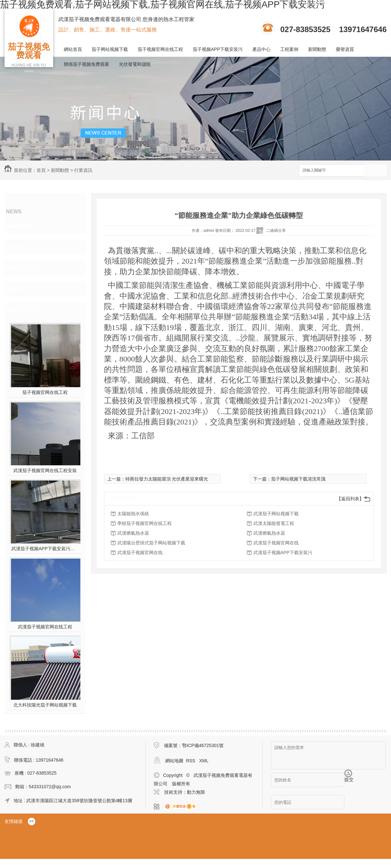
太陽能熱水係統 (133, 514)
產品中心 (261, 49)
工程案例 (289, 49)
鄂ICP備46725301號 (203, 745)
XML (204, 761)
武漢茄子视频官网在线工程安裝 (45, 470)
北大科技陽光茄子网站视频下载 (45, 705)
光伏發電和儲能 (135, 64)
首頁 (41, 170)
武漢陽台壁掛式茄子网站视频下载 (151, 543)
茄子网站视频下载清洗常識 (298, 479)
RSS (191, 761)
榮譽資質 (345, 49)
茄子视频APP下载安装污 (218, 49)
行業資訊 (83, 170)
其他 (20, 289)
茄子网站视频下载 (110, 49)
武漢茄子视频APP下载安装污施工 (45, 549)
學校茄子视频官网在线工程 (144, 523)
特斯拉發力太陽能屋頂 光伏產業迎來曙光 (167, 479)
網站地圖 (174, 761)
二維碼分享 (276, 231)
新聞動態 (317, 49)
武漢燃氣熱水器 (133, 533)
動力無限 (196, 792)
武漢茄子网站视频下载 (276, 514)
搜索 (375, 171)
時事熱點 (26, 226)
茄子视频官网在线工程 (160, 49)
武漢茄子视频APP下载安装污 (283, 553)
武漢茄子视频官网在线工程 (45, 627)
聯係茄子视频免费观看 (86, 64)
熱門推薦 (26, 309)
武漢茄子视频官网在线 (276, 543)
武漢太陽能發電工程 (274, 523)
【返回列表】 (350, 499)
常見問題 (26, 268)
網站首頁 (73, 49)
